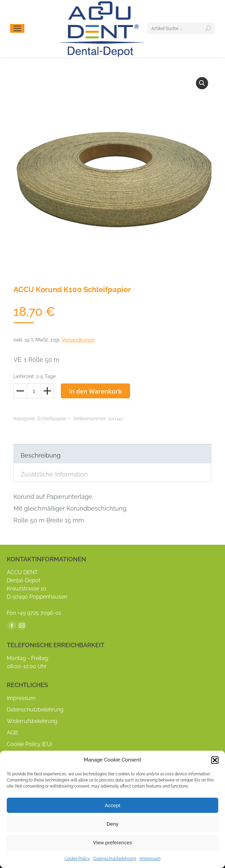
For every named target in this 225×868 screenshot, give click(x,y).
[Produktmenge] (34, 391)
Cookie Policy (77, 859)
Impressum (150, 859)
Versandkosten (78, 340)
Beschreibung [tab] (41, 455)
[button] (215, 760)
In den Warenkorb (95, 391)
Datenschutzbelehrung (115, 859)
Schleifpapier (52, 419)
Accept (112, 805)
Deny (112, 824)
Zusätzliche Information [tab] (54, 474)
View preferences (112, 842)
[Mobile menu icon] (17, 28)
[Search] (181, 28)
